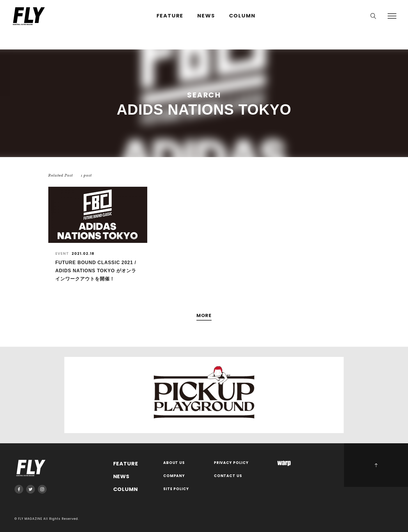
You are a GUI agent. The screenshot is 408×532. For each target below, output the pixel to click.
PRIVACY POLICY (231, 463)
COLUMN (242, 16)
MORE (204, 316)
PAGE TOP (376, 465)
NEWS (206, 16)
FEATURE (170, 16)
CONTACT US (228, 476)
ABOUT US (174, 463)
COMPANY (174, 476)
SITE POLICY (176, 489)
